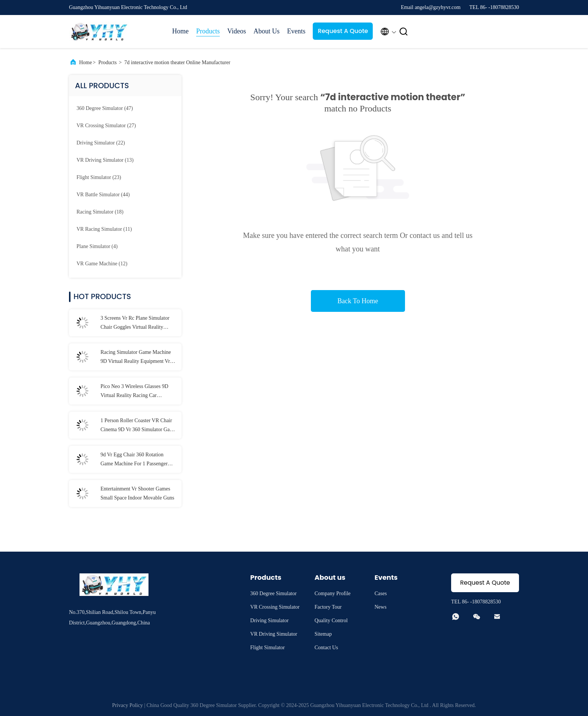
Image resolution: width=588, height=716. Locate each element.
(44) (103, 195)
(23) (99, 177)
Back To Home (358, 301)
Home (180, 31)
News (381, 607)
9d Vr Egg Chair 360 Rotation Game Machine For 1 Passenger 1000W (134, 460)
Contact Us (326, 648)
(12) (102, 264)
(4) (97, 246)
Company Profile (333, 593)
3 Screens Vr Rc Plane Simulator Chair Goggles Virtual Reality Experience (135, 323)
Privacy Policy (127, 705)
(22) (101, 143)
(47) (105, 108)
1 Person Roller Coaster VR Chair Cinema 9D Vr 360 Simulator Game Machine (138, 426)
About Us (267, 31)
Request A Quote (343, 31)
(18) (100, 212)
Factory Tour (328, 607)
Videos (237, 31)
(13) (105, 160)
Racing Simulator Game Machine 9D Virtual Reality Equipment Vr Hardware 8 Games (136, 358)
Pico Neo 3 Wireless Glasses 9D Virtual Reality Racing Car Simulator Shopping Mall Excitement (134, 392)
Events (296, 31)
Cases (381, 593)
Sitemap (323, 634)
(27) (106, 126)
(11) (104, 229)
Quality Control (331, 620)
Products (208, 31)
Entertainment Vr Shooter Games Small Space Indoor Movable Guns (137, 493)
